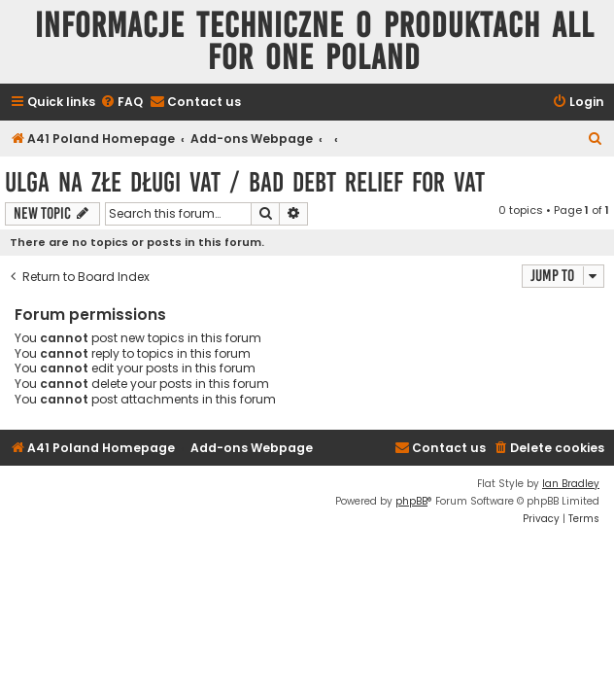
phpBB (411, 501)
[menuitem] (121, 103)
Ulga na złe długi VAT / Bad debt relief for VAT (245, 182)
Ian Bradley (571, 484)
